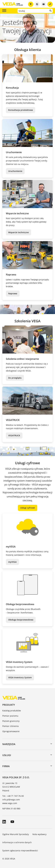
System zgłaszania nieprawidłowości (20, 851)
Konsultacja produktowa (21, 110)
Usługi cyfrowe (28, 508)
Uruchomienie (15, 171)
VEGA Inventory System (20, 677)
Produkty (9, 705)
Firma (6, 766)
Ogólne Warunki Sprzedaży (16, 834)
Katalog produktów (12, 711)
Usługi (7, 755)
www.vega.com (10, 803)
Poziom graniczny (11, 721)
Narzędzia (9, 744)
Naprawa (13, 293)
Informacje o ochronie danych (17, 842)
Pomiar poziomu (10, 716)
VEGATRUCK (14, 435)
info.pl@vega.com (11, 800)
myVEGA (12, 562)
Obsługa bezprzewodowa (21, 620)
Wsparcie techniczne (18, 232)
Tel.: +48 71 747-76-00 (13, 796)
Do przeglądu (15, 378)
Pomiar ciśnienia (10, 726)
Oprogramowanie (11, 731)
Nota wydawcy (39, 834)
